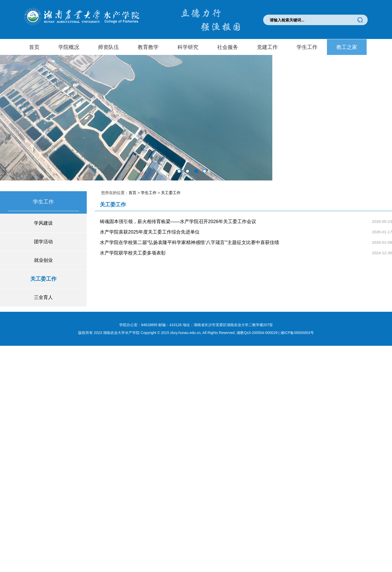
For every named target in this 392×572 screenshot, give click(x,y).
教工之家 (347, 47)
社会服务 (228, 47)
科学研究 (188, 47)
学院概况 (69, 47)
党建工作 (267, 47)
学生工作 (307, 47)
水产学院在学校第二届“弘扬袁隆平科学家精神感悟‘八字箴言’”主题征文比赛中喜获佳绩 (189, 242)
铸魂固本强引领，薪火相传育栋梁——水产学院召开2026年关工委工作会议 (178, 222)
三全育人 (43, 297)
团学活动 (43, 242)
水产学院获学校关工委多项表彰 (133, 253)
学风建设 (43, 223)
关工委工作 (43, 279)
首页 (34, 47)
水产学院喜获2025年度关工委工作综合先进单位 (150, 232)
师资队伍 (108, 47)
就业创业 (43, 260)
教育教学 (148, 47)
